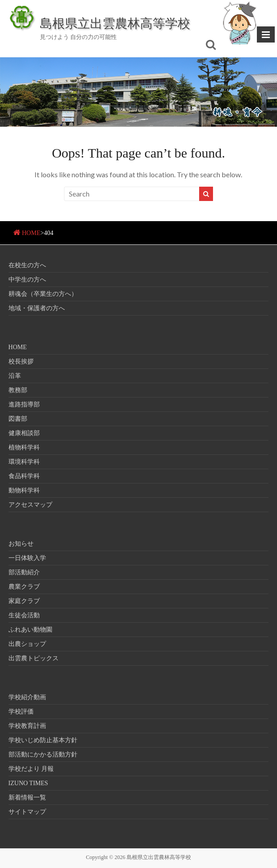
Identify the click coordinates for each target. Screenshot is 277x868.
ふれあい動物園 (30, 630)
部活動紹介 (24, 572)
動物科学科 (24, 490)
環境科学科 (24, 462)
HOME (31, 233)
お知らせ (21, 544)
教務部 (18, 390)
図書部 (18, 419)
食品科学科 (24, 476)
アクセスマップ (30, 505)
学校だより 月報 (31, 769)
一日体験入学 (27, 558)
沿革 (15, 376)
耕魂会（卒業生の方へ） (43, 294)
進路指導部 (24, 404)
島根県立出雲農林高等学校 (115, 23)
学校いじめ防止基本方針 (43, 740)
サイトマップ (27, 812)
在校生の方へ (27, 265)
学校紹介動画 (27, 697)
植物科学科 (24, 447)
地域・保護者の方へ (37, 308)
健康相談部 (24, 433)
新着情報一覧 (27, 797)
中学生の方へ (27, 280)
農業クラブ (24, 587)
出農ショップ (27, 644)
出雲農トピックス (34, 658)
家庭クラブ (24, 601)
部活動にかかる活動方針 (43, 755)
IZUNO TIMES (28, 783)
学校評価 (21, 712)
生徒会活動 (24, 615)
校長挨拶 (21, 361)
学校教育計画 (27, 726)
